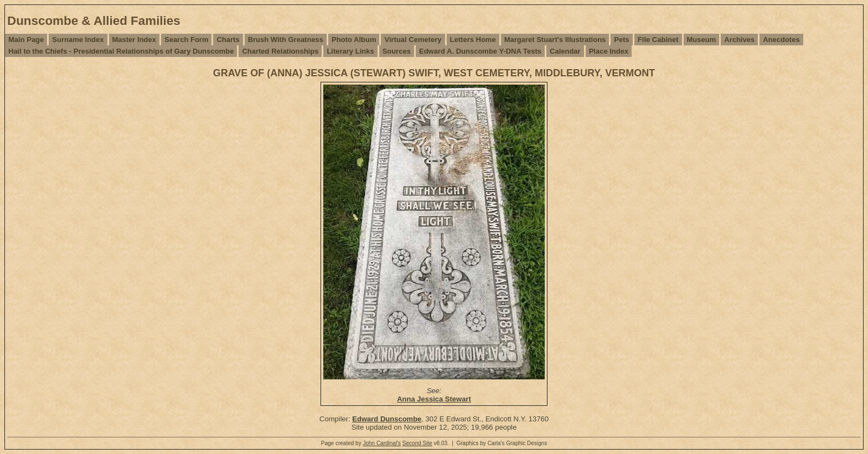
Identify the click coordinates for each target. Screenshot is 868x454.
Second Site (417, 443)
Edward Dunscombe (387, 419)
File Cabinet (658, 40)
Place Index (609, 51)
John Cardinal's (382, 443)
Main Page (26, 40)
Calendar (565, 51)
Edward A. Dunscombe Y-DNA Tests (480, 51)
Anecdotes (781, 40)
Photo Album (354, 40)
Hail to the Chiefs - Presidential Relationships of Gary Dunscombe (121, 51)
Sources (397, 51)
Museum (702, 40)
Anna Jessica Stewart (434, 399)
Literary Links (350, 51)
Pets (621, 40)
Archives (739, 40)
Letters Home (473, 40)
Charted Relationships (280, 51)
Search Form (186, 40)
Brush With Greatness (286, 40)
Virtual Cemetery (413, 40)
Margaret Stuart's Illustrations (555, 40)
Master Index (134, 40)
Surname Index (78, 40)
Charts (228, 40)
